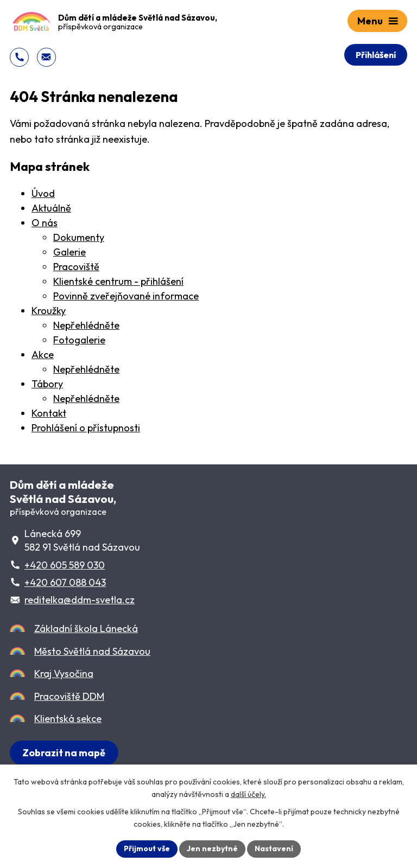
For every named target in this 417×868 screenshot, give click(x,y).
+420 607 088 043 (65, 582)
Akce (43, 355)
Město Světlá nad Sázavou (92, 651)
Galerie (69, 252)
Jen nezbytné (212, 848)
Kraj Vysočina (64, 674)
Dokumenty (79, 237)
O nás (45, 223)
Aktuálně (51, 208)
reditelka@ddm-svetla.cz (80, 600)
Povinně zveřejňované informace (126, 296)
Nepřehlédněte (86, 325)
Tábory (47, 384)
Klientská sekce (68, 719)
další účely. (248, 794)
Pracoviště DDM (69, 696)
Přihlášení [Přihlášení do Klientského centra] (376, 55)
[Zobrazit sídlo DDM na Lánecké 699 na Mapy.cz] (64, 753)
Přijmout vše (147, 848)
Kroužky (49, 311)
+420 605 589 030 (65, 565)
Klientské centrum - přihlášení (118, 281)
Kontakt (49, 413)
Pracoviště (76, 267)
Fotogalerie (79, 340)
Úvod (43, 193)
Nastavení (274, 848)
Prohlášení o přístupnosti (86, 428)
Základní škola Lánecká (86, 628)
